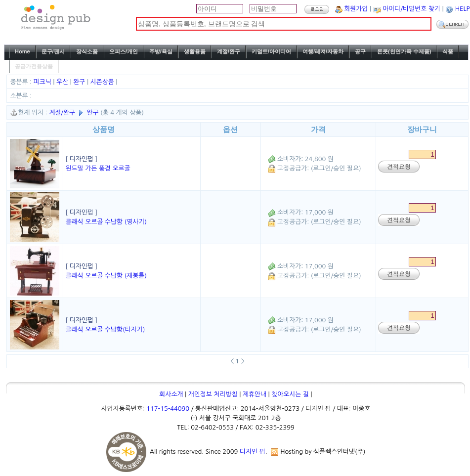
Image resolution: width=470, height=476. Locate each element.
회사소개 (171, 394)
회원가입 (356, 9)
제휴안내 (255, 394)
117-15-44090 (168, 409)
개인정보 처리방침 (213, 394)
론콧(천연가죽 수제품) (404, 51)
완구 (80, 82)
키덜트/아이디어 (271, 51)
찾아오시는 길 (290, 394)
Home (22, 51)
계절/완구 (229, 51)
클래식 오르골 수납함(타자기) (105, 329)
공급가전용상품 (34, 66)
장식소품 (87, 51)
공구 (360, 51)
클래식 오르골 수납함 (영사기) (106, 222)
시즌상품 (103, 82)
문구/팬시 (53, 51)
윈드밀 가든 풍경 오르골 (98, 168)
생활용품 (195, 51)
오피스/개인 (124, 51)
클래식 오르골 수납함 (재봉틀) (106, 276)
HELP (463, 9)
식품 (448, 51)
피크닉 (43, 82)
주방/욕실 (161, 51)
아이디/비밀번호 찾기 (411, 9)
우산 (63, 82)
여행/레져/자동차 (323, 51)
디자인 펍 (253, 452)
